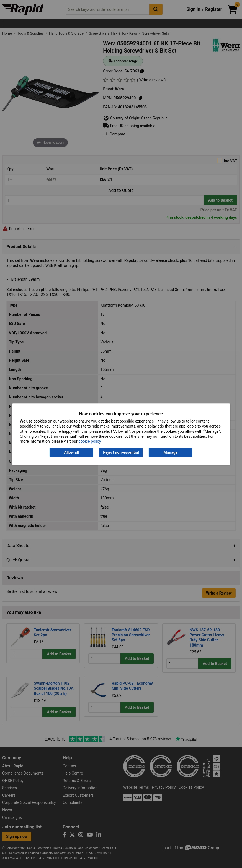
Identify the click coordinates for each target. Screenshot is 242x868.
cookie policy (90, 441)
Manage (171, 452)
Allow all (71, 452)
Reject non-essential (121, 452)
